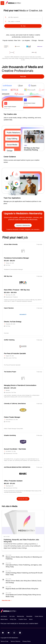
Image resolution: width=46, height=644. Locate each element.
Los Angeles (26, 40)
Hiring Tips (13, 619)
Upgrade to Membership (23, 225)
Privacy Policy (27, 641)
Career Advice (39, 616)
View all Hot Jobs (7, 600)
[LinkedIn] (20, 633)
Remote (41, 40)
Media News (4, 619)
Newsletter (29, 616)
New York (17, 40)
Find (23, 26)
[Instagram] (14, 633)
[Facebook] (3, 633)
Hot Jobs (12, 616)
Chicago (34, 40)
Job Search (4, 616)
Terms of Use (4, 641)
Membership (20, 616)
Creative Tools (23, 619)
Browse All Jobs (23, 499)
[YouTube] (9, 633)
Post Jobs (23, 77)
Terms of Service (15, 641)
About (31, 619)
